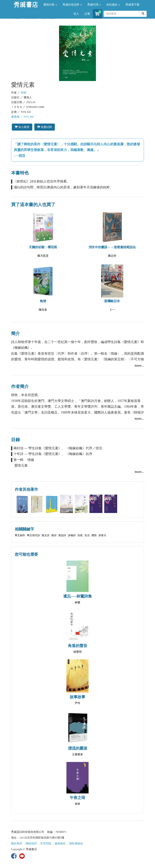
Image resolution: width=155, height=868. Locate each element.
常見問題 (46, 844)
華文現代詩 (33, 535)
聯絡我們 (31, 844)
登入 (76, 14)
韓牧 (24, 93)
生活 (87, 535)
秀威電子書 (132, 5)
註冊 (87, 14)
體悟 (94, 535)
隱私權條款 (76, 844)
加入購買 (22, 127)
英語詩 (62, 535)
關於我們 (17, 844)
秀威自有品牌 (72, 5)
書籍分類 (50, 5)
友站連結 (113, 5)
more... (139, 366)
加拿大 (102, 535)
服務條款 (60, 844)
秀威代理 (94, 5)
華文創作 (20, 535)
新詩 (54, 535)
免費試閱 (45, 127)
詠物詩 (72, 535)
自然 (80, 535)
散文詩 (46, 535)
